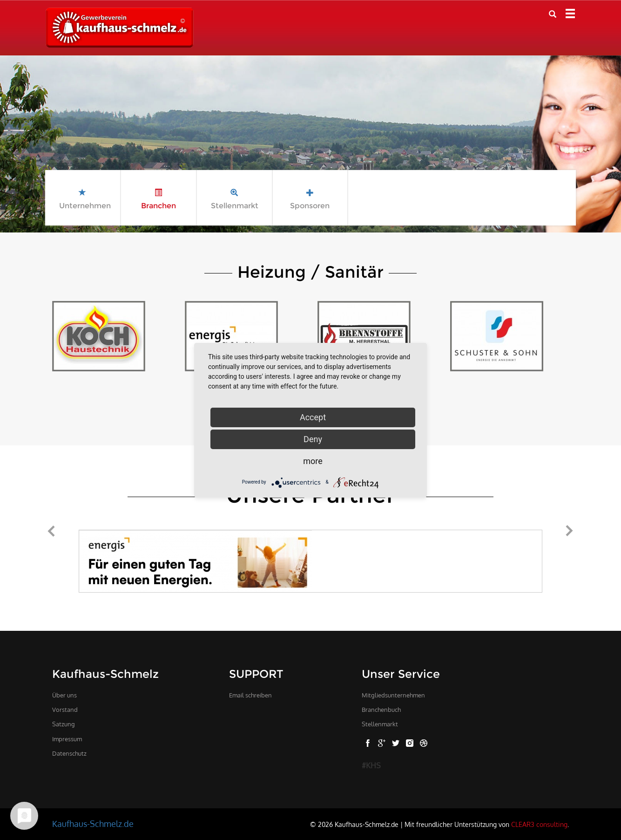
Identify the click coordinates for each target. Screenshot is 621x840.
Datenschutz (69, 753)
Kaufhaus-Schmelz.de (93, 824)
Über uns (64, 695)
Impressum (67, 739)
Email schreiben (250, 695)
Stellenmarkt (380, 724)
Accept (313, 417)
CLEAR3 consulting (539, 824)
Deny (313, 439)
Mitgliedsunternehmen (393, 695)
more (313, 461)
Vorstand (65, 710)
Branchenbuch (381, 710)
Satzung (64, 724)
